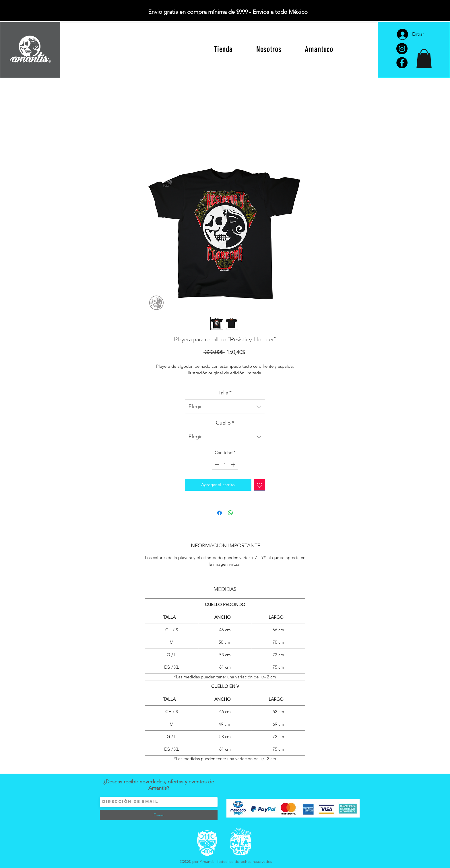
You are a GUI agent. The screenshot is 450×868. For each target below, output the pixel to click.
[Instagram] (402, 49)
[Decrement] (217, 465)
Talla (225, 393)
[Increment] (234, 465)
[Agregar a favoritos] (260, 485)
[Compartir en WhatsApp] (230, 513)
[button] (424, 59)
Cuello (225, 423)
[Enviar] (159, 815)
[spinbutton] (225, 465)
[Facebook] (402, 63)
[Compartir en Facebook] (220, 513)
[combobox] (225, 407)
